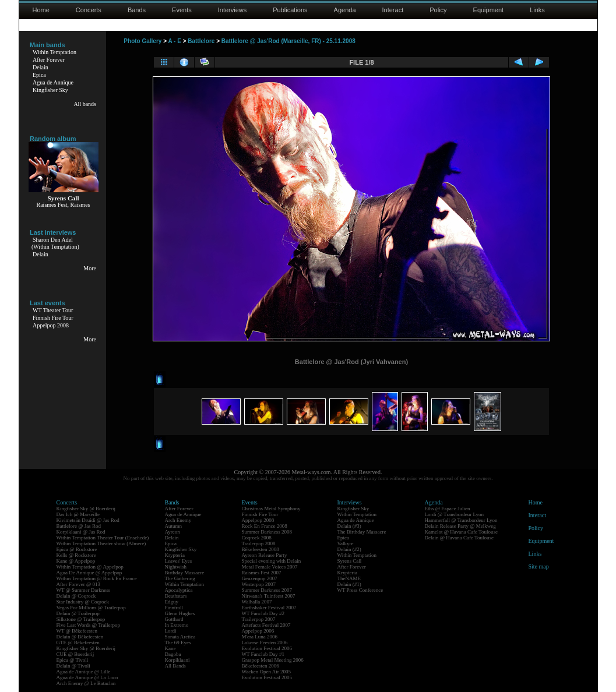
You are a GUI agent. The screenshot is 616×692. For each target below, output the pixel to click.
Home (41, 10)
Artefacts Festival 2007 (266, 625)
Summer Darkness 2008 (267, 532)
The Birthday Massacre (362, 532)
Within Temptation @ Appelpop (90, 567)
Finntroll (174, 608)
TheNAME (349, 578)
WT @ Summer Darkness (84, 590)
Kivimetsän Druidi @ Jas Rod (88, 520)
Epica (39, 75)
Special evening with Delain (272, 561)
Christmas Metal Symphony (271, 509)
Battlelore (201, 41)
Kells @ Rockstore (76, 555)
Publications (290, 10)
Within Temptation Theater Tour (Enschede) (103, 538)
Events (182, 10)
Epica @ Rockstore (77, 549)
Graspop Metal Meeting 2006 (273, 660)
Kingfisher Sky (50, 90)
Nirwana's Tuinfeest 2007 (269, 596)
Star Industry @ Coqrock (83, 602)
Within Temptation (54, 52)
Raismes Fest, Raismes (64, 205)
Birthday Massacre (185, 573)
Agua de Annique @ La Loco (87, 677)
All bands (85, 104)
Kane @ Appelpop (76, 561)
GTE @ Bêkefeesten (78, 642)
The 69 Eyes (178, 642)
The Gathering (180, 578)
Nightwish (176, 567)
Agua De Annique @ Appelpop (89, 573)
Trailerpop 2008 (259, 543)
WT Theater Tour (53, 310)
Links (537, 10)
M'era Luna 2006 (260, 637)
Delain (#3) (349, 526)
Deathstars (176, 596)
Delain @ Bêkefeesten (80, 637)
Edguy (172, 602)
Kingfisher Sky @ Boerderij (86, 509)
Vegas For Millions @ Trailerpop (91, 608)
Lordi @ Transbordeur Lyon (455, 514)
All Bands (175, 666)
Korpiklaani (177, 660)
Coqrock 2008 (257, 538)
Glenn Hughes (180, 613)
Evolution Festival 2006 (267, 648)
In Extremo (177, 625)
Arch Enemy (178, 520)
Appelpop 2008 (51, 325)
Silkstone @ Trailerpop (81, 619)
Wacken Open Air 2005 (267, 672)
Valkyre (346, 543)
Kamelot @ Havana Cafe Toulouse (461, 532)
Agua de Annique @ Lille (84, 672)
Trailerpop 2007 (259, 619)
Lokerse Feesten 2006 (265, 642)
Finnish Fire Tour (53, 318)
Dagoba (173, 654)
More (90, 268)
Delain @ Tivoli (73, 666)
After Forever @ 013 (79, 584)
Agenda (345, 10)
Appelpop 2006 (258, 631)
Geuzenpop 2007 (260, 578)
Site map (539, 566)
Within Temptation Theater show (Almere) (101, 543)
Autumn (174, 526)
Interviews (233, 10)
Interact (393, 10)
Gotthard (174, 619)
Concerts (89, 10)
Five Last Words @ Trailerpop (88, 625)
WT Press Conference (360, 590)
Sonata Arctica (180, 637)
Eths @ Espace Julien (448, 509)
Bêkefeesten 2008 (261, 549)
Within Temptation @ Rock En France (97, 578)
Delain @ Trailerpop (78, 613)
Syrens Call (350, 561)
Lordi (171, 631)
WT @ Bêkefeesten (77, 631)
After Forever (49, 60)
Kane (170, 648)
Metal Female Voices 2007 (270, 567)
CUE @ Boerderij (75, 654)
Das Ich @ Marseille (78, 514)
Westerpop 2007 (259, 584)
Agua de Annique (53, 82)
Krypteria (175, 555)
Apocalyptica (179, 590)
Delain (41, 67)
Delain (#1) (349, 584)
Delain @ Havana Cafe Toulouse (459, 538)
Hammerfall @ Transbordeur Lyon (461, 520)
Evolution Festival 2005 (267, 677)
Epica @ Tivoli (73, 660)
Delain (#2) (349, 549)
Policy (438, 10)
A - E (174, 41)
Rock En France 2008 (265, 526)
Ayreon (173, 532)
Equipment (489, 10)
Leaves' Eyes (179, 561)
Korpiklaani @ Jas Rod (81, 532)
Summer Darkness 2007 (267, 590)
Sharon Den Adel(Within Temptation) (55, 243)
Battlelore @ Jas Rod (79, 526)
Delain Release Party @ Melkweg (460, 526)
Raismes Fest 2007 (262, 573)
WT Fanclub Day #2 (263, 613)
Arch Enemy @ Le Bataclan (86, 683)
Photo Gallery (142, 41)
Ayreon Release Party (265, 555)
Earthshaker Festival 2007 (269, 608)
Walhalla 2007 (257, 602)
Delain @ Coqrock (76, 596)
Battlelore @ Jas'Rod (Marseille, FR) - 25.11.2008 (288, 41)
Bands (137, 10)
